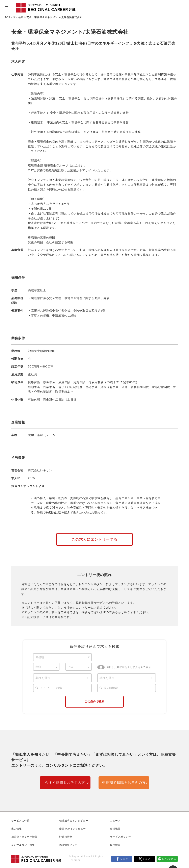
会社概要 (115, 829)
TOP (7, 17)
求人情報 (17, 829)
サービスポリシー (120, 837)
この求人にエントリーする (94, 539)
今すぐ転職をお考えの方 (65, 783)
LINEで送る (169, 859)
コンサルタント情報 (23, 845)
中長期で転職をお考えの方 (124, 783)
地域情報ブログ (68, 845)
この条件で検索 (94, 701)
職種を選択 (107, 678)
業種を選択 (43, 678)
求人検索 (18, 17)
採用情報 (115, 845)
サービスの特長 (20, 821)
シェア (124, 859)
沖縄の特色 (66, 837)
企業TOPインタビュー (72, 829)
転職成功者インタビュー (74, 821)
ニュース (115, 821)
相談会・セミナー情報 (24, 837)
